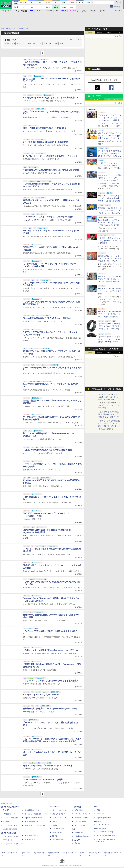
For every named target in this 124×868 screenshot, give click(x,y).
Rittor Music (54, 807)
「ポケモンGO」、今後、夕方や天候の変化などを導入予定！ (51, 681)
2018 (61, 44)
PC (57, 11)
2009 (13, 44)
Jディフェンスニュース (83, 814)
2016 (56, 44)
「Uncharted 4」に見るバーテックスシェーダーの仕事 (48, 217)
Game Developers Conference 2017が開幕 (43, 780)
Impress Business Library (33, 818)
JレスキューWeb (80, 822)
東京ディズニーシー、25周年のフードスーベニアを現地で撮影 (110, 291)
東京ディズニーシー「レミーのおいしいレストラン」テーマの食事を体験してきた (110, 258)
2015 (45, 44)
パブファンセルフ (103, 825)
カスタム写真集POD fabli (106, 835)
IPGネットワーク (100, 829)
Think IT (6, 810)
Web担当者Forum (9, 814)
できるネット (8, 840)
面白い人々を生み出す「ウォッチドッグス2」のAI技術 (48, 766)
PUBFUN (97, 822)
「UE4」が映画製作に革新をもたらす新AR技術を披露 (47, 450)
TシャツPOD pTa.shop (105, 832)
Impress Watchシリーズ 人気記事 (105, 349)
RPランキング (95, 99)
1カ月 (119, 32)
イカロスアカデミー (81, 825)
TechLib (77, 843)
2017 (51, 44)
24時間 (100, 32)
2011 (24, 44)
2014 (40, 44)
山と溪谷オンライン (59, 829)
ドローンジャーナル (10, 825)
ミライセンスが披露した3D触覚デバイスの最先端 (45, 142)
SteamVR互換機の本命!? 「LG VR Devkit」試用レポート (49, 318)
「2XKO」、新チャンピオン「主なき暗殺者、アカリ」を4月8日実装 (110, 241)
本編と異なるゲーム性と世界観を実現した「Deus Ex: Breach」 (52, 170)
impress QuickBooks (104, 818)
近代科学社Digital (58, 839)
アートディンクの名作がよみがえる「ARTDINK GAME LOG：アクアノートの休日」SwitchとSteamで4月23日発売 (110, 156)
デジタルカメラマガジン (12, 836)
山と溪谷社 (54, 825)
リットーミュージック (60, 810)
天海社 (99, 810)
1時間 (90, 32)
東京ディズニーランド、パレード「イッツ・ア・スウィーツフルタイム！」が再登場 (110, 118)
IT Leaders (7, 822)
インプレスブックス (32, 835)
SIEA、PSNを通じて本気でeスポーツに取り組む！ (46, 128)
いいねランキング (114, 99)
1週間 (109, 32)
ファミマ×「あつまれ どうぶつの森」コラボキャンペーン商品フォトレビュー (110, 397)
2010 (18, 44)
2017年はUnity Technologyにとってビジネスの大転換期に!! (50, 98)
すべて (7, 44)
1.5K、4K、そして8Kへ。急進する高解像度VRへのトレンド (50, 156)
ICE (96, 807)
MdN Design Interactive (83, 836)
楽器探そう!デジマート (60, 814)
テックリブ (76, 840)
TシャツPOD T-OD (59, 818)
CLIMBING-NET (58, 832)
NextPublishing (30, 839)
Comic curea (101, 814)
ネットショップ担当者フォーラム (36, 814)
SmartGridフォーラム (32, 810)
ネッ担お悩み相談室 (10, 829)
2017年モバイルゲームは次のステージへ (41, 695)
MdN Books (79, 832)
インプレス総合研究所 (11, 818)
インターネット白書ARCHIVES (14, 844)
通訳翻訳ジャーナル (81, 818)
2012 (29, 44)
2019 (67, 44)
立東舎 (55, 822)
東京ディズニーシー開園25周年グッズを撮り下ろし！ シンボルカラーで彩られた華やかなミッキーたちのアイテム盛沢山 (110, 281)
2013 (35, 44)
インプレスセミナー (32, 822)
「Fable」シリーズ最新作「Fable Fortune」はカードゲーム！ (51, 650)
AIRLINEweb (79, 810)
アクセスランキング (99, 29)
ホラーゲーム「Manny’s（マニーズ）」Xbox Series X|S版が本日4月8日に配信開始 (109, 198)
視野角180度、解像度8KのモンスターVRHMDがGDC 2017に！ (51, 709)
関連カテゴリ (12, 40)
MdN (74, 829)
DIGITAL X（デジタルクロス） (35, 825)
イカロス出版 (77, 807)
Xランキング (96, 96)
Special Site (96, 69)
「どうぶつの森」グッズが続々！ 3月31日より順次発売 (107, 390)
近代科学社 (54, 836)
